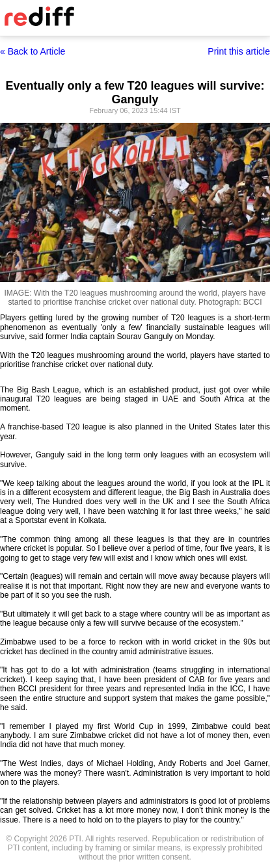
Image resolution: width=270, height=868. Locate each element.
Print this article (239, 51)
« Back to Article (33, 51)
